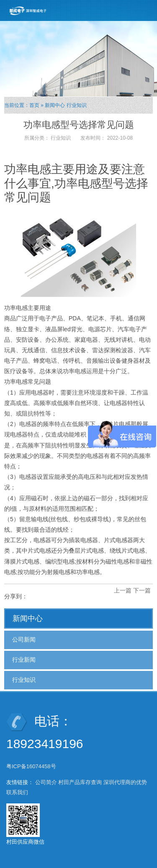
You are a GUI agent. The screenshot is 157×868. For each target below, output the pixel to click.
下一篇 (142, 590)
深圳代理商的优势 (125, 782)
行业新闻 (24, 660)
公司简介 (46, 782)
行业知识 (77, 105)
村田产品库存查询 (80, 782)
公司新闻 (24, 639)
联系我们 (17, 792)
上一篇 (123, 590)
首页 (34, 105)
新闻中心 (55, 105)
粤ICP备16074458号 (32, 766)
